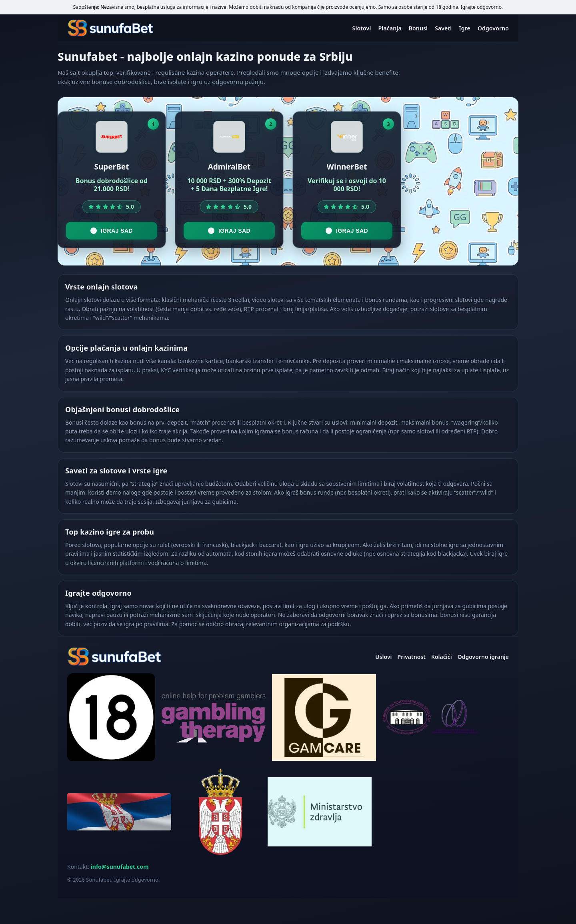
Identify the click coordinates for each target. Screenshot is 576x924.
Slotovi (362, 28)
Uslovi (383, 657)
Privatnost (412, 657)
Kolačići (442, 657)
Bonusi (418, 28)
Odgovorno (493, 28)
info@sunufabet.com (120, 867)
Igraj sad (112, 231)
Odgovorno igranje (483, 657)
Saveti (443, 28)
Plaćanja (390, 28)
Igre (465, 28)
